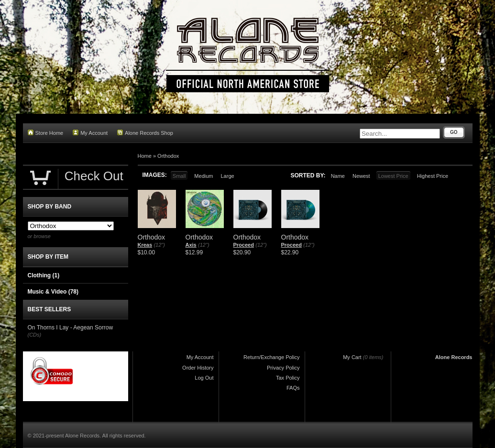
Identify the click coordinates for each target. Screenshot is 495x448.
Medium (203, 176)
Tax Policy (288, 378)
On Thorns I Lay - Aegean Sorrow (71, 328)
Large (227, 176)
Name (338, 176)
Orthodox (168, 156)
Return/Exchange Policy (271, 357)
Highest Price (433, 176)
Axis (191, 245)
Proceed (244, 245)
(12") (159, 245)
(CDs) (35, 335)
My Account (90, 133)
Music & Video (53, 292)
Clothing (44, 275)
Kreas (145, 245)
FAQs (293, 388)
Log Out (204, 378)
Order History (198, 368)
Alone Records (454, 357)
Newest (361, 176)
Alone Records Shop (145, 133)
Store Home (46, 133)
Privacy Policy (283, 368)
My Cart (352, 357)
